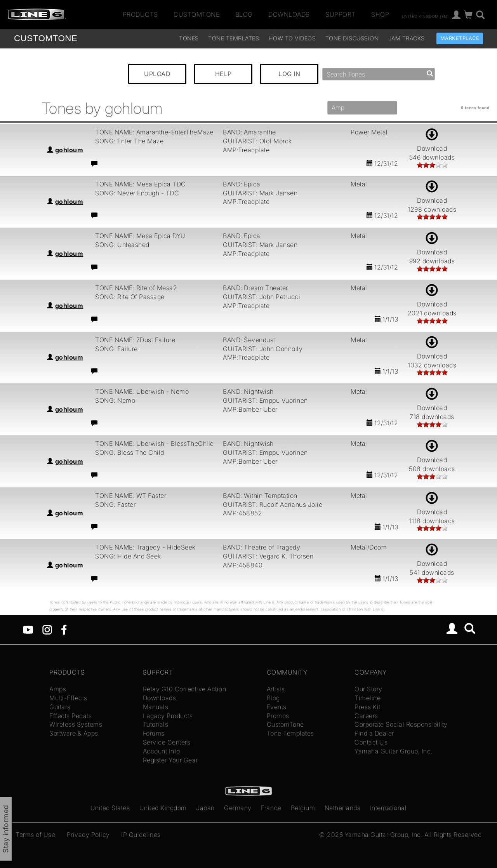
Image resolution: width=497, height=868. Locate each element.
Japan (205, 808)
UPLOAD (157, 74)
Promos (278, 716)
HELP (223, 74)
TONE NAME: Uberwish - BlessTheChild (155, 444)
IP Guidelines (141, 835)
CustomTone (196, 14)
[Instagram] (47, 629)
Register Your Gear (170, 760)
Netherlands (343, 808)
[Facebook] (64, 629)
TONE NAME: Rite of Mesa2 (136, 288)
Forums (154, 733)
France (271, 808)
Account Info (162, 751)
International (388, 808)
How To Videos (292, 38)
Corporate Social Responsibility (401, 724)
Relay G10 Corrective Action (185, 689)
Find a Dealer (374, 733)
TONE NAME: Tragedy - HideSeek (145, 547)
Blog (244, 14)
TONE (46, 38)
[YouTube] (28, 629)
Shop (380, 14)
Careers (366, 716)
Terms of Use (35, 835)
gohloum (69, 150)
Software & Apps (74, 733)
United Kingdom (163, 808)
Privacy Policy (88, 835)
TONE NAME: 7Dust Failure (135, 340)
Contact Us (371, 742)
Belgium (303, 808)
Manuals (156, 707)
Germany (238, 808)
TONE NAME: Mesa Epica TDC (141, 184)
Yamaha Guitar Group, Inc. (394, 751)
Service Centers (167, 742)
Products (140, 14)
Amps (58, 689)
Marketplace (460, 38)
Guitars (60, 707)
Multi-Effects (68, 698)
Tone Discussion (352, 38)
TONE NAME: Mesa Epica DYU (140, 236)
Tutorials (156, 724)
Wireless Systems (76, 724)
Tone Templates (234, 38)
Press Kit (368, 707)
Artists (276, 689)
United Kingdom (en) (425, 16)
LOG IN (289, 74)
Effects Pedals (70, 716)
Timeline (368, 698)
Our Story (368, 689)
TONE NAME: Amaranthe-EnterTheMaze (154, 132)
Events (277, 707)
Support (341, 14)
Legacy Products (168, 716)
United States (110, 808)
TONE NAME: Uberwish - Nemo (142, 391)
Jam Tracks (407, 38)
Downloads (289, 14)
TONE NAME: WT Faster (131, 496)
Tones (189, 38)
